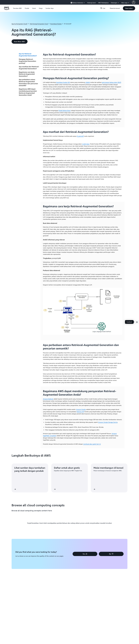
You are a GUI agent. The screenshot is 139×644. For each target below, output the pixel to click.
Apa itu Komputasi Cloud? (19, 24)
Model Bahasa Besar (65, 110)
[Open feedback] (137, 322)
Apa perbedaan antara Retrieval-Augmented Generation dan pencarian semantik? (28, 82)
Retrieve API (80, 412)
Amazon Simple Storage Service (108, 422)
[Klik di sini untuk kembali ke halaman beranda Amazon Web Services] (7, 9)
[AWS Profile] (134, 2)
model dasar (86, 144)
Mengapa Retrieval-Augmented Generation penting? (27, 61)
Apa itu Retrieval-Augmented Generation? (28, 55)
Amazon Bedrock (48, 399)
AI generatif (80, 136)
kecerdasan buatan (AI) (63, 82)
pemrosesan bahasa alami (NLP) (111, 82)
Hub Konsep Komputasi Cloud (39, 24)
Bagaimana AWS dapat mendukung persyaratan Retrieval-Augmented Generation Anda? (28, 92)
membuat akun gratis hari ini (92, 444)
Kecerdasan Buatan (56, 24)
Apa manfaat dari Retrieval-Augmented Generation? (29, 68)
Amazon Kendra (81, 409)
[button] (17, 8)
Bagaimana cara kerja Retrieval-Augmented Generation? (27, 74)
